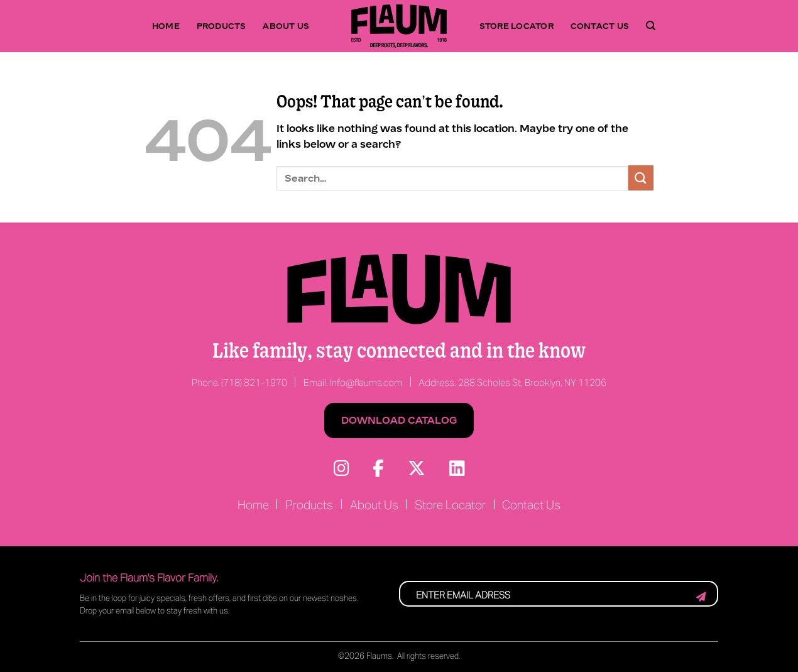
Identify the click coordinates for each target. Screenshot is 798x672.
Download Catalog (399, 420)
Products (221, 26)
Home (166, 26)
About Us (286, 26)
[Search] (651, 26)
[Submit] (641, 178)
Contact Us (600, 26)
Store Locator (517, 26)
